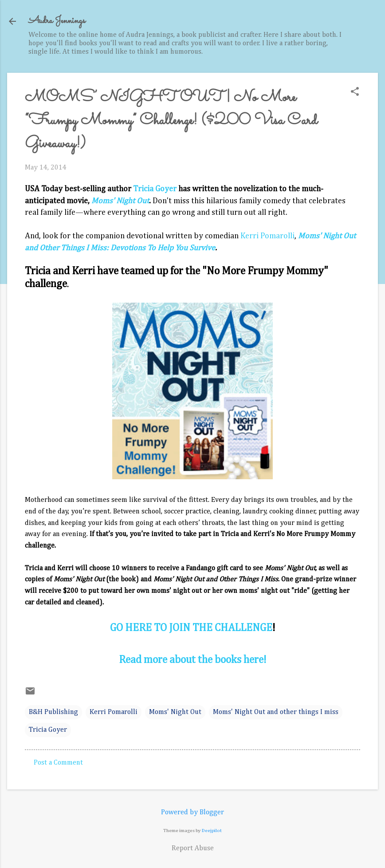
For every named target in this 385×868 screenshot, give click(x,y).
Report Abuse (193, 848)
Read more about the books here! (192, 660)
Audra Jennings (57, 21)
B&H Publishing (53, 712)
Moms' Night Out (175, 712)
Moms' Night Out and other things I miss (276, 712)
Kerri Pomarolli (267, 236)
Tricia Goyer (155, 189)
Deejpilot (212, 831)
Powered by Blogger (192, 813)
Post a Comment (58, 763)
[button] (355, 93)
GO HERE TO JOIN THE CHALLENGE (191, 628)
